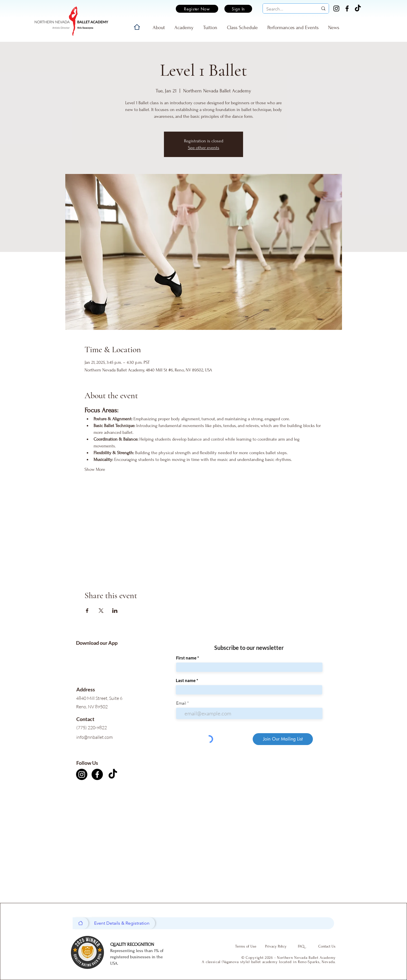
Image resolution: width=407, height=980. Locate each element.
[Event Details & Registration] (122, 923)
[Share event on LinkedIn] (115, 611)
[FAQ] (301, 946)
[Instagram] (336, 8)
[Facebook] (347, 8)
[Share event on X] (101, 611)
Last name (186, 680)
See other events (204, 148)
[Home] (137, 27)
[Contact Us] (327, 946)
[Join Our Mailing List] (283, 739)
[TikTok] (358, 8)
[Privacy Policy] (276, 946)
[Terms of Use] (246, 946)
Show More (95, 469)
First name (186, 658)
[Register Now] (197, 9)
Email (181, 703)
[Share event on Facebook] (87, 611)
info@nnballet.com (95, 737)
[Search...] (288, 9)
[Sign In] (238, 9)
